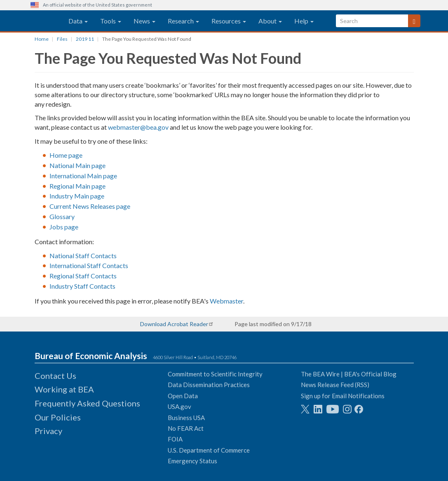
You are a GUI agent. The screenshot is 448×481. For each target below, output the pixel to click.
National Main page (77, 165)
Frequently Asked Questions (87, 403)
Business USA (186, 418)
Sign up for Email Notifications (343, 396)
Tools (111, 21)
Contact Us (55, 376)
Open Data (183, 396)
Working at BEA (64, 389)
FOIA (175, 439)
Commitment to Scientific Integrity (215, 374)
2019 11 (85, 39)
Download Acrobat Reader (174, 324)
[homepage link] (40, 21)
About (270, 21)
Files (62, 39)
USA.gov (179, 406)
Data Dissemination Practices (209, 385)
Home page (66, 155)
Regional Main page (77, 186)
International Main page (83, 176)
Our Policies (58, 417)
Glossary (62, 216)
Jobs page (64, 227)
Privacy (48, 431)
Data (78, 21)
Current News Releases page (90, 206)
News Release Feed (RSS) (335, 385)
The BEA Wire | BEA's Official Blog (349, 374)
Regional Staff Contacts (83, 276)
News (144, 21)
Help (304, 21)
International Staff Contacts (89, 265)
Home (42, 39)
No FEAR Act (186, 428)
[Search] (414, 21)
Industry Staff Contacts (82, 286)
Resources (229, 21)
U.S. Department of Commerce (209, 450)
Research (183, 21)
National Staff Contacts (83, 256)
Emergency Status (192, 461)
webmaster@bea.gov (138, 127)
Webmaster (226, 301)
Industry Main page (77, 196)
